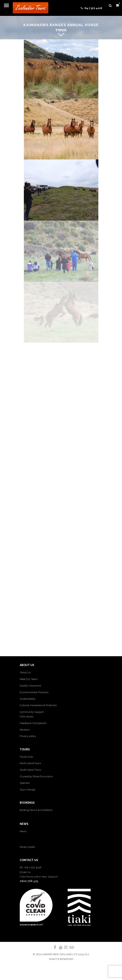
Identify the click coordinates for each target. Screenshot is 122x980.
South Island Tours (30, 770)
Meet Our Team (29, 679)
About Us (25, 672)
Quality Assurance (30, 686)
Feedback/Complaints (33, 723)
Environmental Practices (34, 692)
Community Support (32, 712)
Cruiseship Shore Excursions (36, 776)
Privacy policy (28, 736)
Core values (27, 716)
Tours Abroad (27, 790)
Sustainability (28, 699)
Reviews (25, 730)
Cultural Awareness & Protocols (38, 705)
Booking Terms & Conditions (36, 810)
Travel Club (26, 757)
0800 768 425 (29, 881)
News (23, 831)
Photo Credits (27, 847)
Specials (25, 783)
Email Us (25, 872)
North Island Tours (30, 763)
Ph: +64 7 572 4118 (31, 867)
